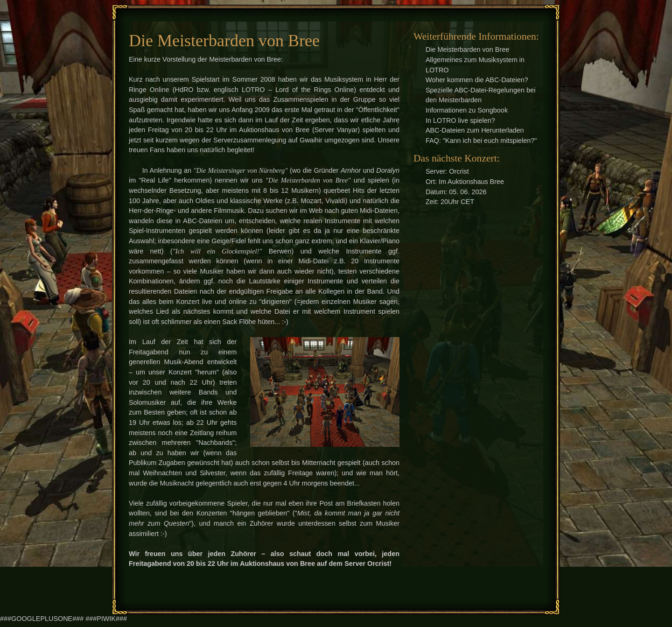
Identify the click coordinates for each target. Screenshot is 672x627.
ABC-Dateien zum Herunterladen (475, 130)
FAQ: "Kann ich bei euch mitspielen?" (481, 141)
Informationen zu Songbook (467, 110)
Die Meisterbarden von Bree (467, 49)
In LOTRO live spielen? (460, 120)
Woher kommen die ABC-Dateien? (477, 80)
